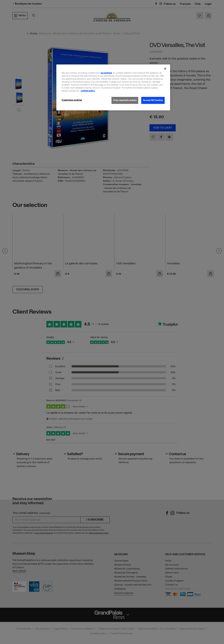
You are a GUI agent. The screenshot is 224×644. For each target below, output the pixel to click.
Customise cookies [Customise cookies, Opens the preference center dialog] (72, 100)
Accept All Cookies (153, 100)
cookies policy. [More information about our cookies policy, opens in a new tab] (88, 91)
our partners (106, 73)
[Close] (165, 69)
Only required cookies (125, 100)
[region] (113, 87)
